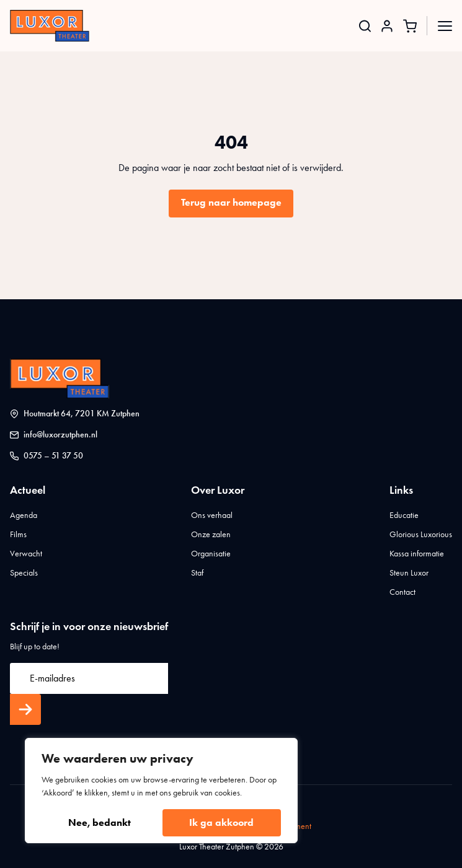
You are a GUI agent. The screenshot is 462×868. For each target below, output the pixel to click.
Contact (402, 592)
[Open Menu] (445, 26)
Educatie (404, 515)
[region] (161, 791)
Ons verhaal (212, 515)
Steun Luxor (409, 573)
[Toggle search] (365, 26)
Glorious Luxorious (421, 534)
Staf (197, 573)
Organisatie (211, 554)
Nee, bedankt (100, 822)
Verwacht (26, 554)
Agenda (24, 515)
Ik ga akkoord (221, 822)
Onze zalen (211, 534)
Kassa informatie (417, 554)
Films (18, 534)
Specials (24, 573)
